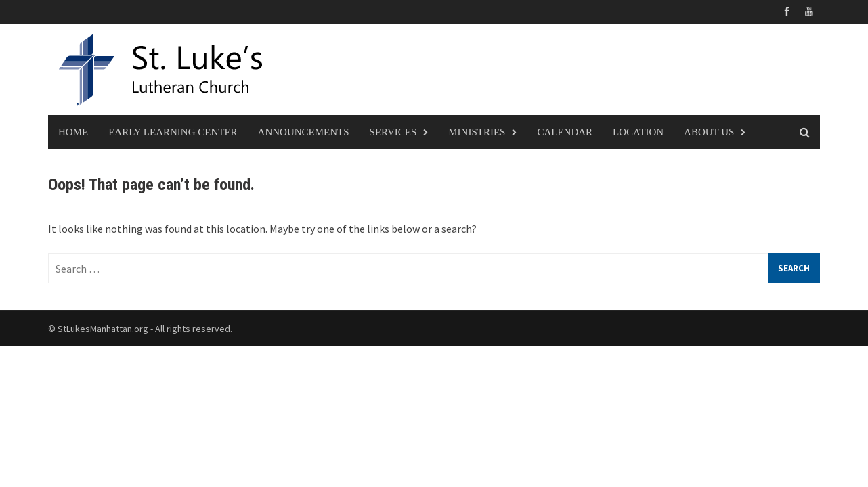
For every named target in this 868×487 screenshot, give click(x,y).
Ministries (477, 132)
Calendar (565, 132)
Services (393, 132)
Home (73, 132)
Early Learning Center (173, 132)
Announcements (304, 132)
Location (638, 132)
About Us (709, 132)
